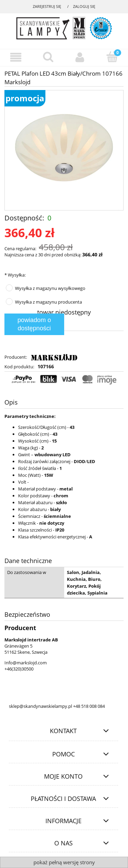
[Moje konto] (80, 57)
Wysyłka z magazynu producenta (48, 302)
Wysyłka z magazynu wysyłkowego (50, 288)
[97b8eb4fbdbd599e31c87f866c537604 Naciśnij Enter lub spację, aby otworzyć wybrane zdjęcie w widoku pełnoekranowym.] (64, 150)
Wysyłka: (15, 275)
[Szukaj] (48, 57)
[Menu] (16, 57)
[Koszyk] (112, 57)
